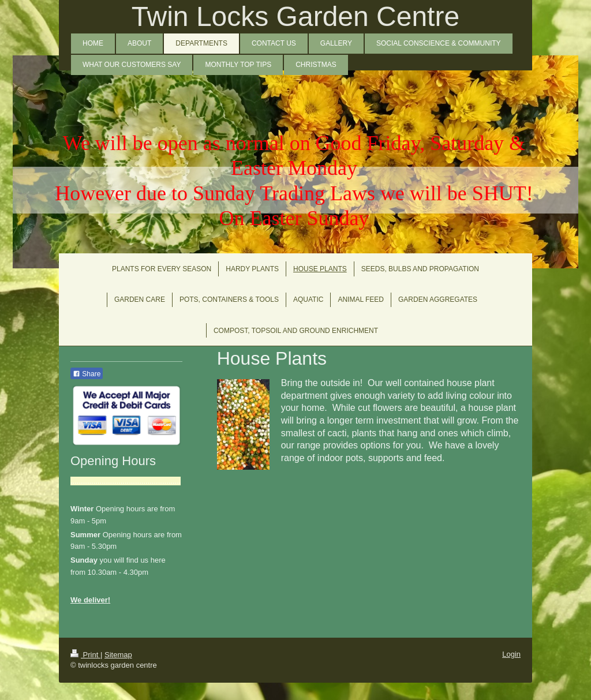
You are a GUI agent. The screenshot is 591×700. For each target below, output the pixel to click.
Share (87, 374)
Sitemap (118, 655)
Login (511, 654)
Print (85, 655)
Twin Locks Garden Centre (295, 16)
